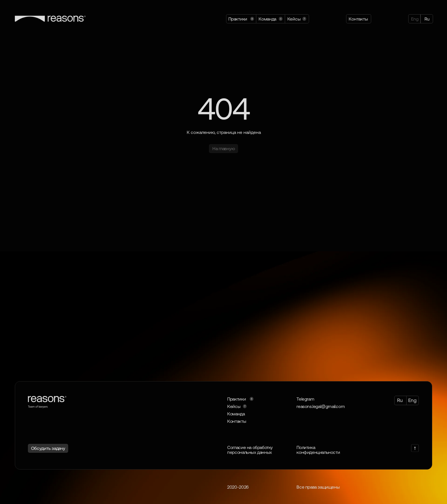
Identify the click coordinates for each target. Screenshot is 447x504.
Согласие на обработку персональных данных (250, 450)
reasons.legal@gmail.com (321, 406)
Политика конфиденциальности (318, 450)
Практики (236, 399)
